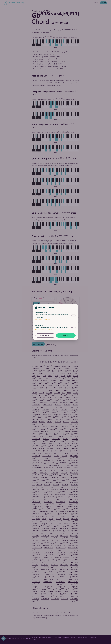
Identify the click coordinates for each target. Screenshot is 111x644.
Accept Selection (45, 335)
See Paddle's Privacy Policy (43, 319)
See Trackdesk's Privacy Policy (44, 330)
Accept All (66, 335)
